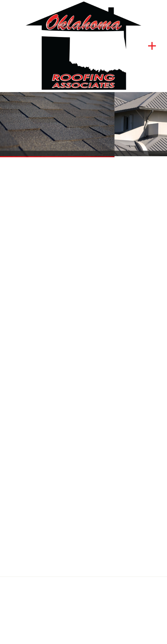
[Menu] (152, 46)
